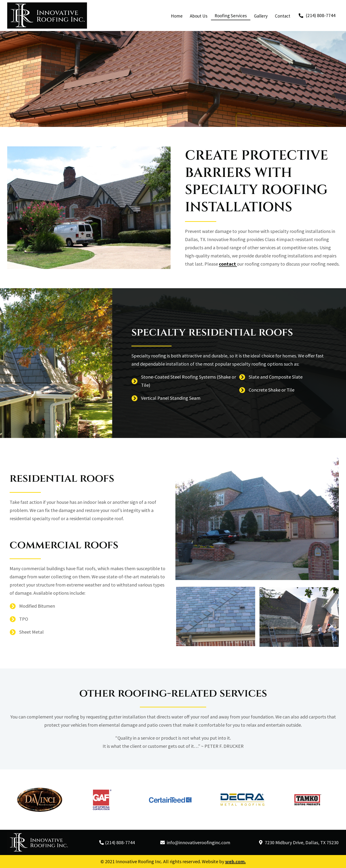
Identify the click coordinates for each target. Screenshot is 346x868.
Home (177, 16)
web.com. (235, 861)
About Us (199, 16)
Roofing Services (231, 16)
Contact (283, 16)
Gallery (261, 16)
